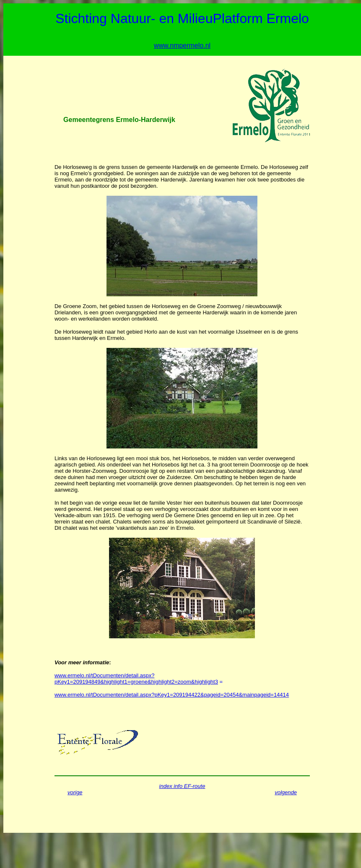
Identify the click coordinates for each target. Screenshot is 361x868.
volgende (286, 792)
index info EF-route (182, 786)
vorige (75, 792)
